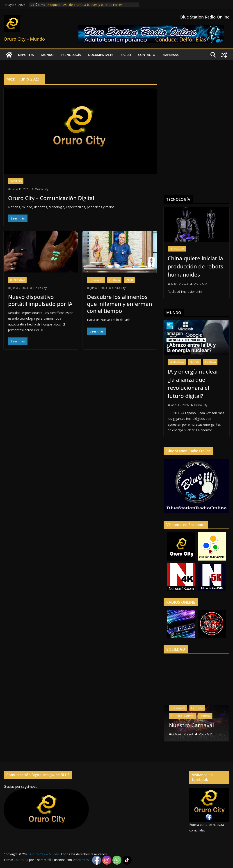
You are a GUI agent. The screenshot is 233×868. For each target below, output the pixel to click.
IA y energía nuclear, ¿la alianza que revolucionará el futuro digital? (194, 384)
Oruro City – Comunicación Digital (51, 198)
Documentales (101, 55)
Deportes (26, 55)
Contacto (147, 55)
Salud (126, 55)
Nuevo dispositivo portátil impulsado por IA (40, 300)
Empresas (171, 55)
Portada (114, 280)
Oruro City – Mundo (24, 39)
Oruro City (42, 189)
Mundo (47, 55)
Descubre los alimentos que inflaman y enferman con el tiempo (120, 304)
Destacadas (96, 280)
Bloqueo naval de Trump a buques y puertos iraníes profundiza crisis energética (85, 7)
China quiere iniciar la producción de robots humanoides (195, 266)
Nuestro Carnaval (182, 716)
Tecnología (71, 55)
